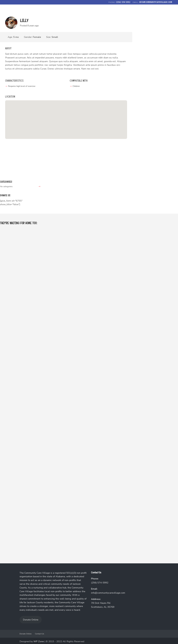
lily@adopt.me (12, 169)
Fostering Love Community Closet (106, 19)
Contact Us (40, 634)
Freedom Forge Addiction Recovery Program (147, 19)
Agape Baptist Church (36, 19)
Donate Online (16, 19)
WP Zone (39, 641)
